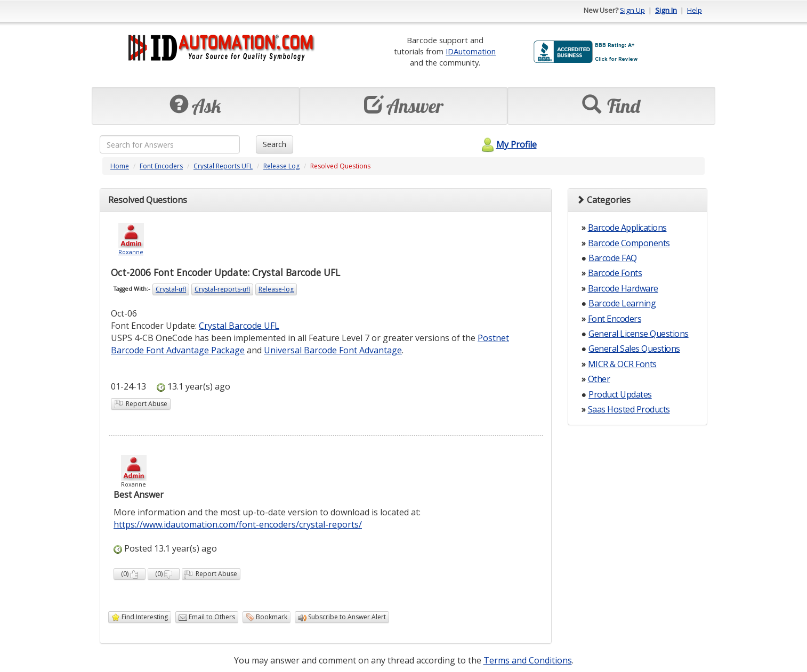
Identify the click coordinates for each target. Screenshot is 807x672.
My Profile (508, 144)
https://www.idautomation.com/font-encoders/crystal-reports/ (238, 524)
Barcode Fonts (615, 273)
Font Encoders (161, 166)
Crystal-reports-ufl (222, 289)
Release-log (276, 289)
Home (120, 166)
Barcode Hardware (623, 288)
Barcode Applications (627, 228)
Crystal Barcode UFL (239, 326)
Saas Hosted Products (629, 409)
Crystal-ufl (171, 289)
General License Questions (639, 334)
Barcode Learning (622, 303)
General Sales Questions (634, 349)
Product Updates (620, 394)
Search (275, 144)
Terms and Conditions (528, 660)
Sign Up (632, 10)
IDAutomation (471, 51)
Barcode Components (629, 243)
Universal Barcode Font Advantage (333, 350)
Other (599, 379)
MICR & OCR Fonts (622, 364)
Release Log (281, 166)
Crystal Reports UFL (223, 166)
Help (695, 10)
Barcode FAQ (613, 258)
